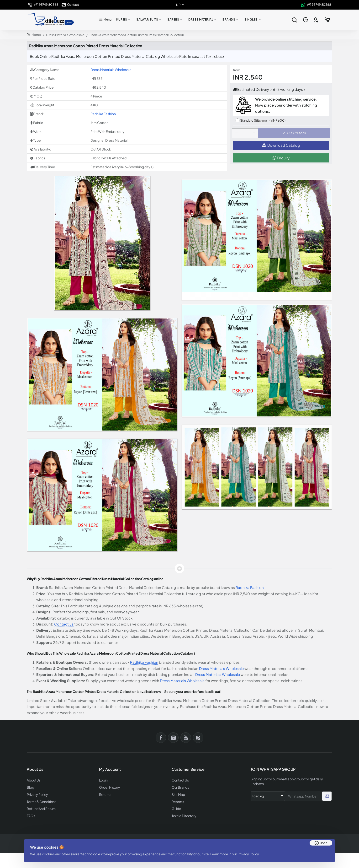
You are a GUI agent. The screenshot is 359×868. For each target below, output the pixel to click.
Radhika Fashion (103, 114)
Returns (104, 794)
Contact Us (180, 780)
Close (323, 837)
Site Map (178, 794)
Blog (30, 787)
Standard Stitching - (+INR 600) (263, 120)
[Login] (306, 20)
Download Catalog (281, 148)
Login (103, 780)
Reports (177, 801)
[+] (255, 135)
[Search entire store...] (294, 20)
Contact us (64, 624)
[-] (237, 135)
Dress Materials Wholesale (65, 35)
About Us (33, 780)
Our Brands (179, 787)
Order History (109, 787)
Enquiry (281, 161)
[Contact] (70, 5)
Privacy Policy (250, 850)
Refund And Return (40, 807)
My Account (110, 770)
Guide (176, 807)
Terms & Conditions (41, 801)
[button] (295, 135)
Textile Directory (183, 814)
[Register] (316, 20)
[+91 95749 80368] (43, 5)
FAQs (31, 814)
